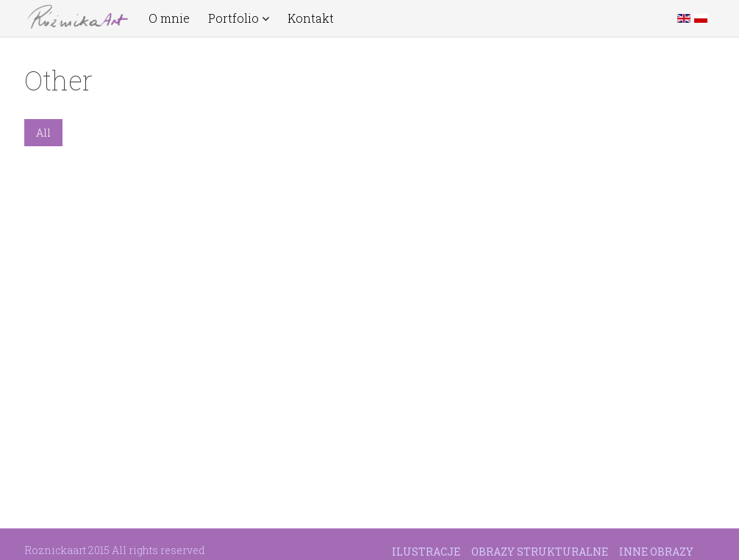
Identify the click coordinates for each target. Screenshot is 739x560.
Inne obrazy (656, 552)
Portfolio (239, 18)
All (43, 133)
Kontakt (311, 18)
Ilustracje (426, 552)
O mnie (169, 18)
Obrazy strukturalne (540, 552)
